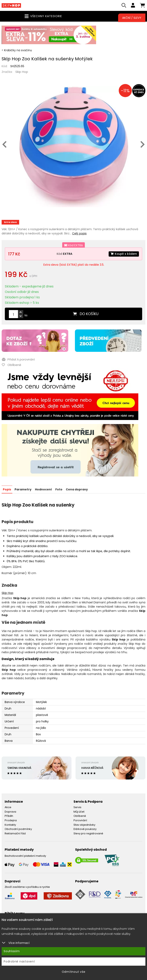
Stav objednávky (84, 825)
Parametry (23, 490)
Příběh (9, 816)
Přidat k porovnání (18, 360)
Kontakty (10, 825)
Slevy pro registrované (88, 834)
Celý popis (79, 234)
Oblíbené (80, 816)
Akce (8, 807)
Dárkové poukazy (85, 829)
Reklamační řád (15, 834)
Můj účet (79, 812)
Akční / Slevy (132, 18)
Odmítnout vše (74, 972)
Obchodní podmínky (18, 829)
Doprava (10, 812)
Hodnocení (43, 490)
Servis (77, 807)
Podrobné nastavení (19, 961)
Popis (7, 490)
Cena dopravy (77, 490)
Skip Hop (22, 72)
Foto (59, 490)
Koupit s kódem (123, 254)
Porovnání (80, 821)
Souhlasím (12, 951)
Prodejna (11, 821)
